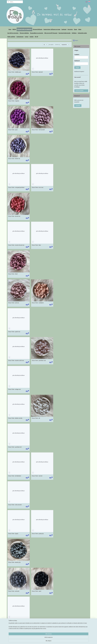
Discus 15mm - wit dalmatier (15, 260)
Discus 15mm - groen (13, 504)
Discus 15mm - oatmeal (35, 531)
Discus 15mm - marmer (35, 260)
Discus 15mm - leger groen (58, 450)
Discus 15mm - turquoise (36, 423)
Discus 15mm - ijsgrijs (13, 287)
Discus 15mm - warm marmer (37, 558)
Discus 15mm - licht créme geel (59, 504)
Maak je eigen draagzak (46, 616)
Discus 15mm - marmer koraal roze (16, 152)
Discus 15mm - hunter (13, 477)
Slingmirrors (43, 620)
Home (10, 29)
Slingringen (43, 618)
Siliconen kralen (44, 607)
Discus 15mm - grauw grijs (36, 287)
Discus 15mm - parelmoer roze (37, 206)
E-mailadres (77, 55)
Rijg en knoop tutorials (62, 612)
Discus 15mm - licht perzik (14, 585)
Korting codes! (27, 609)
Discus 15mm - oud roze (14, 179)
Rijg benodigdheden (45, 612)
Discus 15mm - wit (34, 233)
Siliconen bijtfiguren (38, 29)
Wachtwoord (77, 61)
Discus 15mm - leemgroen (36, 477)
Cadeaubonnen (20, 37)
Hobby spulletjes (11, 37)
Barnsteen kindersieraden (65, 33)
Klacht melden (27, 621)
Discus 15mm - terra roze (36, 124)
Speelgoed (64, 29)
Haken (80, 29)
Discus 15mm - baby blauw (14, 396)
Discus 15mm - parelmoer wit (59, 233)
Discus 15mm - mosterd (35, 504)
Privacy (26, 614)
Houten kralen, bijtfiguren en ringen (52, 29)
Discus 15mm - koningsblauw (37, 341)
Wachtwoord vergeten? (79, 72)
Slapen (75, 29)
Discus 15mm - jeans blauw (58, 341)
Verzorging (70, 29)
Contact (27, 37)
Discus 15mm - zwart (35, 314)
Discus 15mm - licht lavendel (37, 97)
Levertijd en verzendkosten (30, 616)
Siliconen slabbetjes (24, 33)
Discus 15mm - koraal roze (58, 124)
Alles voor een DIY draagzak (51, 33)
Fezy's (76, 41)
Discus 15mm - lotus (35, 152)
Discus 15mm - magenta (57, 70)
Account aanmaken (79, 91)
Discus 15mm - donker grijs (58, 287)
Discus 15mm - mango (57, 585)
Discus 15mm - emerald (14, 450)
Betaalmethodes (28, 620)
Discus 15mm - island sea (36, 368)
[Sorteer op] (65, 45)
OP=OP (36, 37)
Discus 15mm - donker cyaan (15, 423)
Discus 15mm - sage (56, 477)
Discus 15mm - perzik (35, 585)
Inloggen (77, 67)
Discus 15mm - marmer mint (59, 423)
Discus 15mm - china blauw (58, 368)
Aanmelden (78, 106)
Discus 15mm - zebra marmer (59, 260)
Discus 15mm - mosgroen (36, 450)
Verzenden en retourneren (30, 618)
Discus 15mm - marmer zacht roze (16, 206)
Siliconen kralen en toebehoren (24, 29)
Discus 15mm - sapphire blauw (15, 341)
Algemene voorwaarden (29, 612)
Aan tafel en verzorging (13, 33)
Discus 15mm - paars (13, 97)
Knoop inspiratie (61, 607)
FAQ (25, 611)
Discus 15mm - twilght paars (15, 70)
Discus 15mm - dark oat (14, 558)
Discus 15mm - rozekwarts (36, 179)
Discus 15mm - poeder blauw (15, 368)
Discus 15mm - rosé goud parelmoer (16, 124)
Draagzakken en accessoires (37, 33)
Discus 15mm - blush (57, 152)
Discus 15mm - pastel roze (58, 179)
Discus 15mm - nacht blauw (58, 314)
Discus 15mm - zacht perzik (58, 558)
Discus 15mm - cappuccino (58, 531)
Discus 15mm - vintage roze (58, 206)
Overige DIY (43, 623)
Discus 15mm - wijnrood (35, 70)
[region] (38, 639)
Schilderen (74, 33)
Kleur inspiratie (61, 609)
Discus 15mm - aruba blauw (58, 396)
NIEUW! (14, 29)
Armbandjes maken (82, 33)
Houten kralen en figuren (46, 609)
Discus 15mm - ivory (13, 531)
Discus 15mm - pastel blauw (36, 396)
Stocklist (32, 37)
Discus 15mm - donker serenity (15, 233)
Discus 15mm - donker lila (58, 97)
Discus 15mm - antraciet (14, 314)
